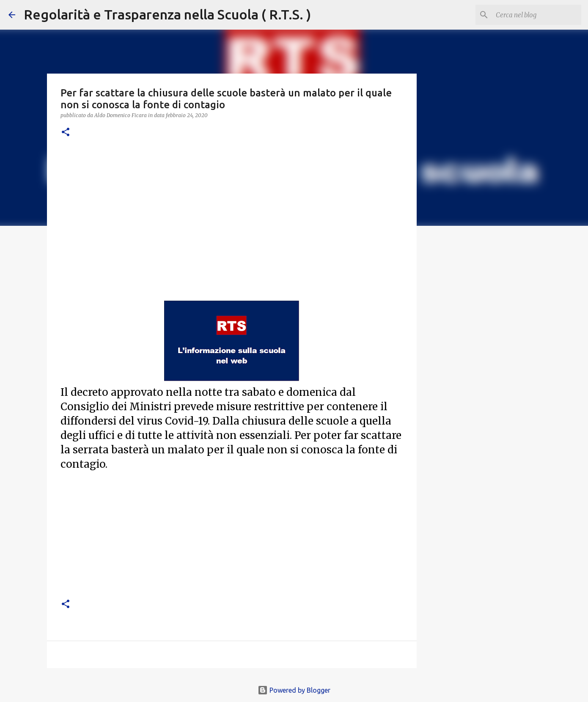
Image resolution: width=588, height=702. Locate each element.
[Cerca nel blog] (537, 15)
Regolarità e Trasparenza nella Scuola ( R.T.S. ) (167, 14)
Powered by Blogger (294, 690)
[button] (66, 133)
